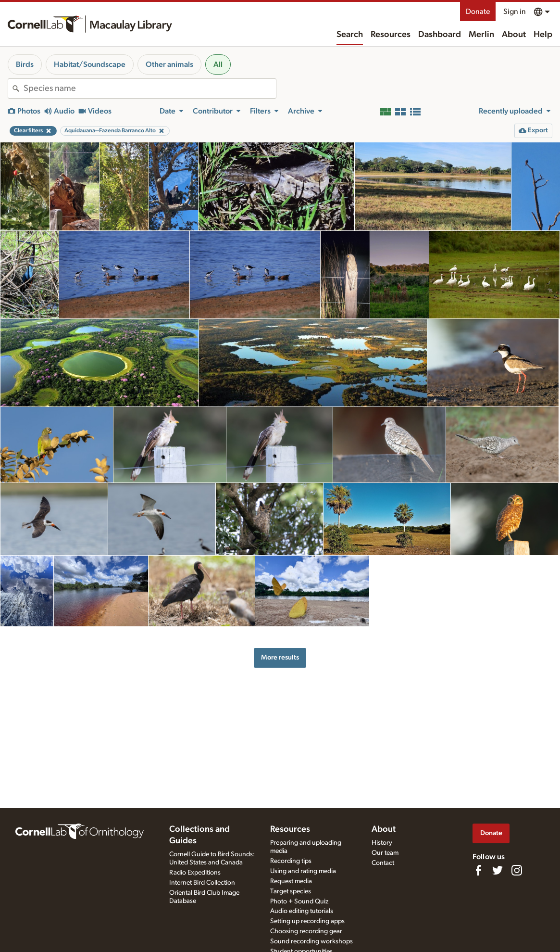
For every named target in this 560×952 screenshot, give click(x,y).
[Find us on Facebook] (478, 870)
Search (350, 35)
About (514, 35)
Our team (385, 853)
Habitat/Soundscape (90, 64)
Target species (291, 891)
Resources (391, 35)
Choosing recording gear (306, 931)
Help (543, 35)
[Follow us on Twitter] (498, 870)
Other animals (169, 64)
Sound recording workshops (311, 941)
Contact (383, 863)
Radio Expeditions (195, 873)
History (382, 843)
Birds (25, 64)
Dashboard (440, 35)
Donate (478, 12)
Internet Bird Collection (202, 883)
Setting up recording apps (307, 921)
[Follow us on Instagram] (517, 870)
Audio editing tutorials (302, 911)
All (218, 64)
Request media (291, 881)
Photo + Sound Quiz (299, 901)
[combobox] (150, 89)
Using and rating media (303, 871)
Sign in (515, 12)
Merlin (481, 35)
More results (280, 657)
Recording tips (291, 861)
